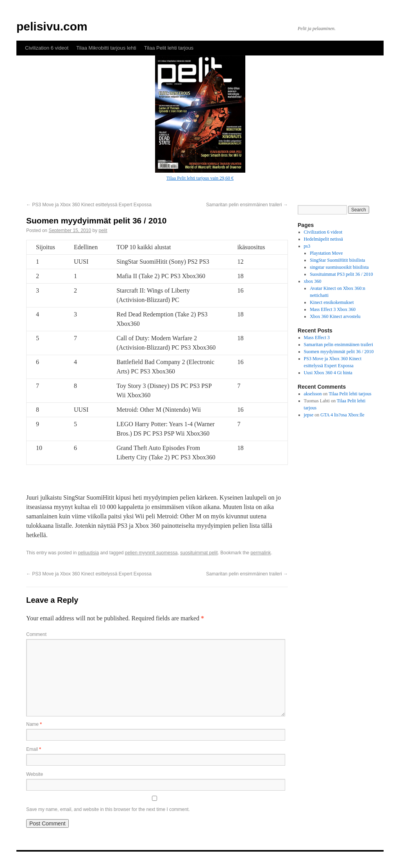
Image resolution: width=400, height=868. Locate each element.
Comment (36, 634)
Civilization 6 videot (47, 48)
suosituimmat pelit (199, 553)
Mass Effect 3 (317, 338)
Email (34, 749)
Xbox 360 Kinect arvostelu (335, 316)
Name (34, 724)
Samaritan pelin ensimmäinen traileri (247, 205)
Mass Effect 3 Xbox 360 (333, 309)
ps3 (307, 246)
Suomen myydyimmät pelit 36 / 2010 (339, 352)
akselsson (313, 394)
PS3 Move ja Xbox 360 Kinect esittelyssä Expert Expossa (89, 205)
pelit (103, 230)
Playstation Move (326, 253)
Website (35, 774)
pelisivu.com (52, 26)
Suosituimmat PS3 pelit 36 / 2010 (341, 274)
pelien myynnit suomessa (151, 553)
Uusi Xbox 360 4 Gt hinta (328, 373)
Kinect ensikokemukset (332, 302)
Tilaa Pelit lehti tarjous (169, 48)
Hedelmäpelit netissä (323, 239)
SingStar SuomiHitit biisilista (337, 260)
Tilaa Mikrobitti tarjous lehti (106, 48)
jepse (309, 415)
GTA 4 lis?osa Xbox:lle (342, 415)
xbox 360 (313, 281)
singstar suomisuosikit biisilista (339, 267)
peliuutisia (88, 553)
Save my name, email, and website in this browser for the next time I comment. (108, 809)
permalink (261, 553)
